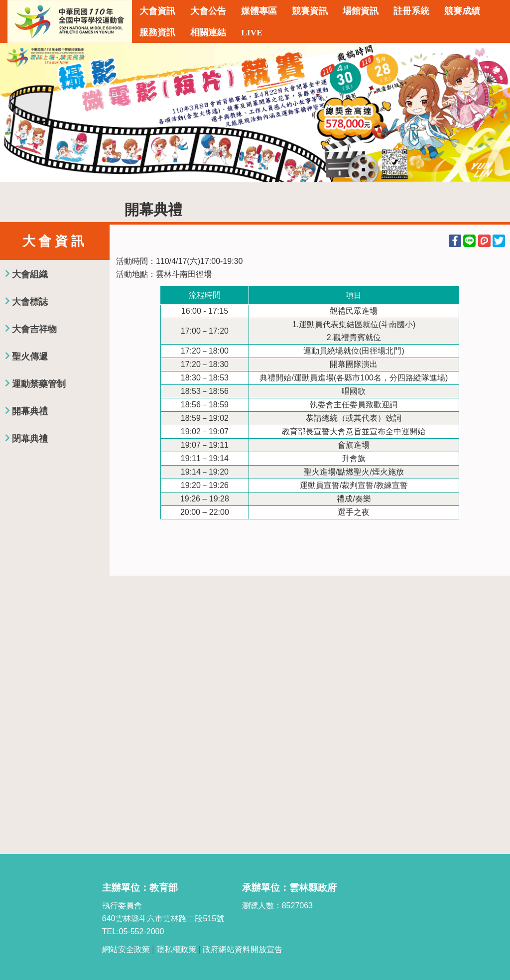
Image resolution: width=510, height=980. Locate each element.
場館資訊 (361, 11)
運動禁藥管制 (39, 384)
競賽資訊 (310, 11)
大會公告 (208, 11)
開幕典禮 (30, 411)
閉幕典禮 (30, 439)
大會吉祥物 (34, 329)
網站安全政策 (126, 949)
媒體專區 (259, 11)
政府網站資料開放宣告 (243, 949)
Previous (17, 113)
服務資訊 (157, 32)
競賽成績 (462, 11)
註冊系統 (411, 11)
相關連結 (208, 32)
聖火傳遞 (30, 357)
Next (493, 113)
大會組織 (30, 274)
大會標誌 (30, 302)
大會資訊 (157, 11)
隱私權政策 (176, 949)
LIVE (252, 32)
